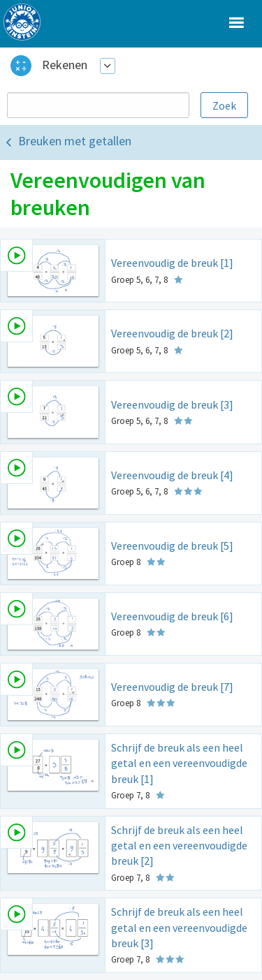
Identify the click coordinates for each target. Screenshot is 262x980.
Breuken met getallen (75, 141)
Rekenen (65, 65)
